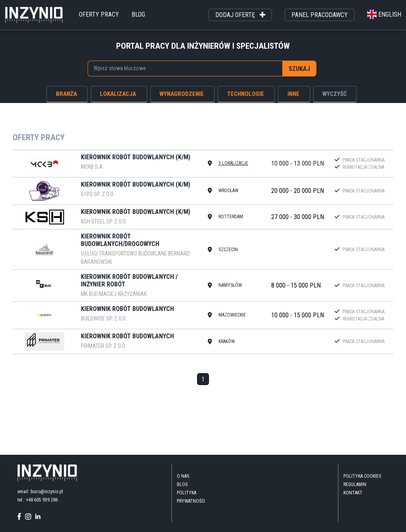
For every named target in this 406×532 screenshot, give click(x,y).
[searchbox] (181, 68)
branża (66, 94)
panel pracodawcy (320, 15)
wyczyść (335, 94)
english (384, 14)
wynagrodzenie (182, 94)
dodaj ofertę (240, 15)
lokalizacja (118, 94)
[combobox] (185, 69)
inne (293, 94)
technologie (246, 94)
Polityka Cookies (362, 476)
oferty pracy (99, 14)
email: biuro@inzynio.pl (40, 492)
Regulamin (355, 484)
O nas (183, 476)
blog (138, 14)
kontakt (353, 493)
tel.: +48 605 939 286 (38, 500)
